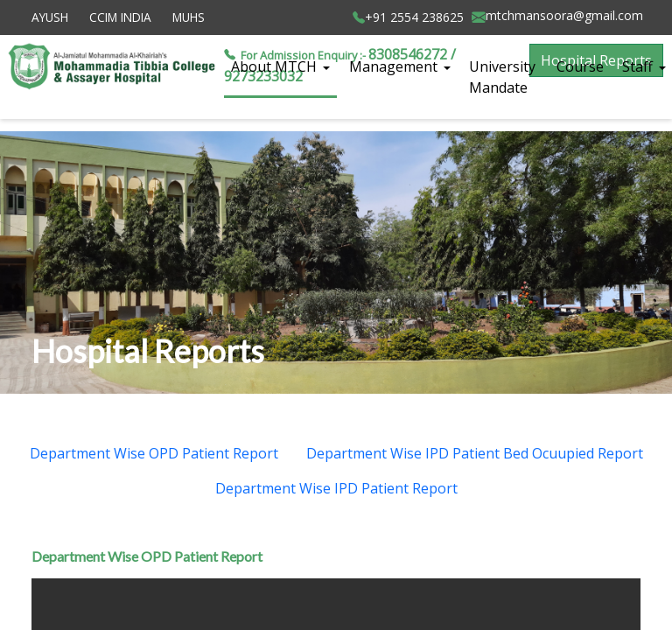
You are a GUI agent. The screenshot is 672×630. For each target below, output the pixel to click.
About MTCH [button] (276, 66)
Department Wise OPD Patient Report (154, 453)
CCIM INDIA (120, 17)
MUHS (189, 17)
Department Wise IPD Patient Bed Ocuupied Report (475, 453)
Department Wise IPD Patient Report (336, 488)
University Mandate (502, 77)
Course (580, 66)
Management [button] (395, 66)
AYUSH (50, 17)
